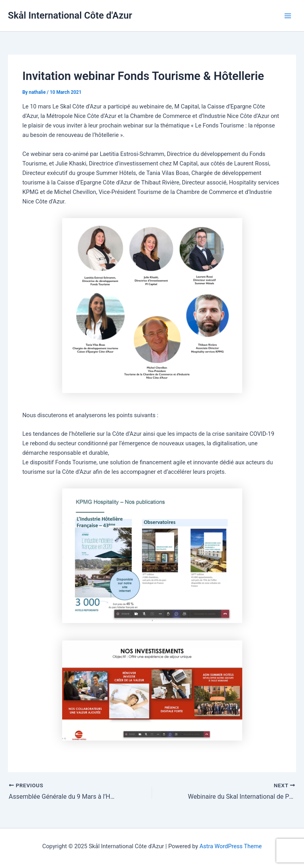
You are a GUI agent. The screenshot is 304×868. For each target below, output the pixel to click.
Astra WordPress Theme (231, 846)
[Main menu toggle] (288, 16)
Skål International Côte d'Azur (70, 15)
